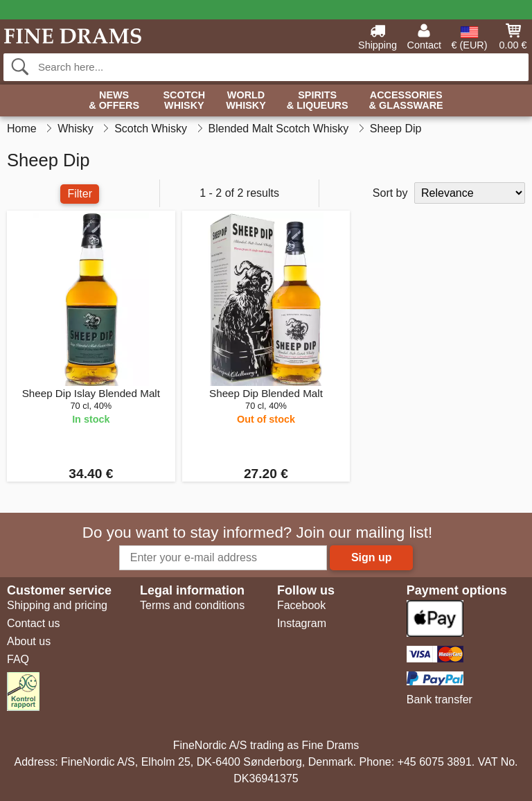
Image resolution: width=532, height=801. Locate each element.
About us (29, 641)
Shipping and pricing (57, 605)
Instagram (302, 623)
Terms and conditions (192, 605)
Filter (80, 194)
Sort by (390, 193)
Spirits (318, 101)
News (114, 101)
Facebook (301, 605)
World (246, 101)
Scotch (184, 101)
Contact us (33, 623)
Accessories (406, 101)
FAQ (18, 659)
